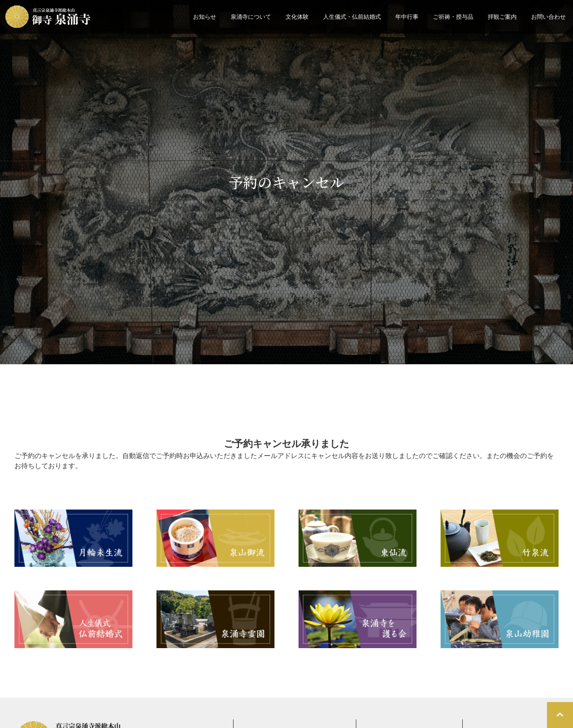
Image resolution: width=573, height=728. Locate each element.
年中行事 (407, 17)
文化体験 (297, 17)
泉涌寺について (251, 17)
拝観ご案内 (502, 17)
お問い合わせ (548, 17)
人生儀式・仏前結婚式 (352, 17)
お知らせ (205, 17)
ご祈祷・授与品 (453, 17)
